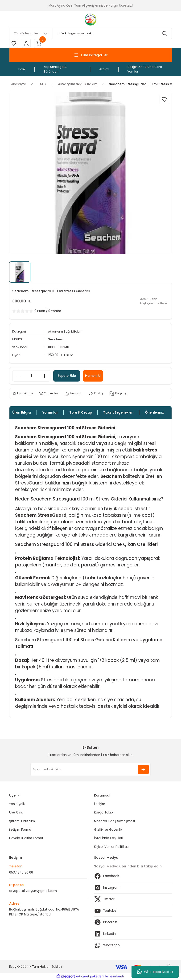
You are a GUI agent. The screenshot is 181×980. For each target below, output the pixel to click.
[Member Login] (27, 44)
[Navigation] (90, 56)
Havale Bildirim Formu (26, 839)
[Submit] (143, 770)
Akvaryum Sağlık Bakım (66, 332)
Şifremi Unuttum (22, 821)
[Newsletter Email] (90, 770)
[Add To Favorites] (164, 100)
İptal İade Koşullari (109, 839)
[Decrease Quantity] (18, 376)
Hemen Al (97, 376)
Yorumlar (50, 413)
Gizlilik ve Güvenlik (108, 830)
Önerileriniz (154, 413)
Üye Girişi (16, 813)
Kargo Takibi (104, 813)
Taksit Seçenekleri (118, 413)
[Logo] (91, 20)
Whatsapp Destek (155, 972)
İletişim (100, 804)
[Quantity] (31, 376)
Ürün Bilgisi (22, 413)
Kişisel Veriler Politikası (112, 847)
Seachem (56, 340)
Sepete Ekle (68, 376)
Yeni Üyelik (17, 804)
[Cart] (40, 44)
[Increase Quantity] (45, 376)
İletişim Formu (20, 830)
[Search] (90, 33)
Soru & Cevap (81, 413)
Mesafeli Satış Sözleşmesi (114, 821)
